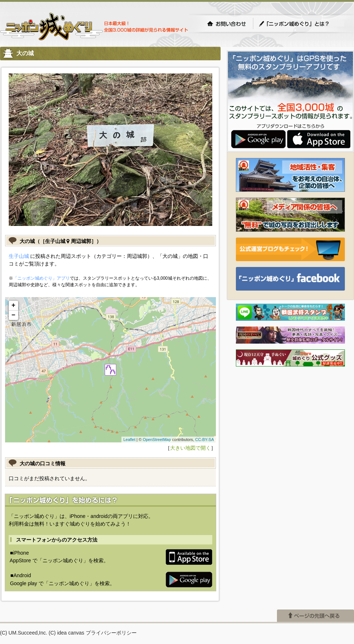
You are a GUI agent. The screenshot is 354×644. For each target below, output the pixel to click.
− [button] (14, 315)
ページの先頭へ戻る (315, 616)
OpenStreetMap (157, 440)
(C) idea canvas (67, 633)
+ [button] (14, 305)
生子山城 (19, 256)
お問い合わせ (226, 24)
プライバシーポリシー (111, 633)
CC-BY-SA (205, 440)
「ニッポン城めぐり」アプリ (41, 278)
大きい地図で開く (190, 448)
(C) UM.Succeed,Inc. (24, 633)
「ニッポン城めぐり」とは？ (301, 24)
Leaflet (129, 440)
